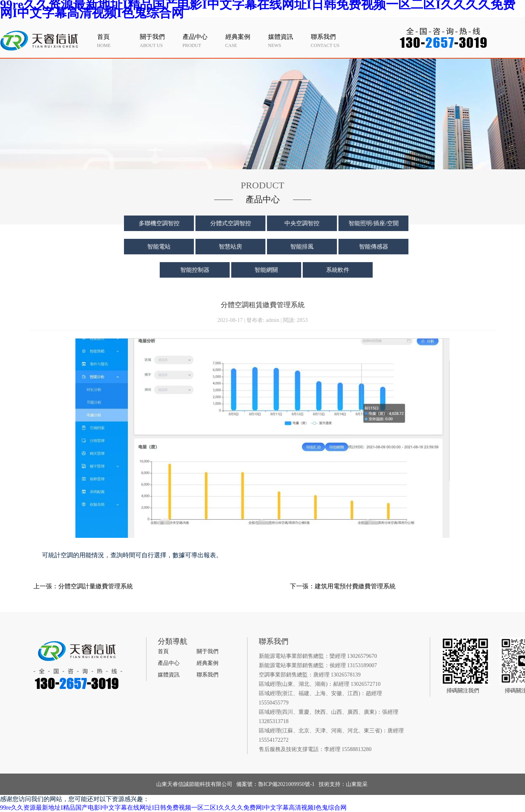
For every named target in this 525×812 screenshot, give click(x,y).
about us (159, 40)
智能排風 (302, 247)
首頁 (163, 651)
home (117, 40)
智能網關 (266, 270)
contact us (330, 40)
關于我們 (208, 651)
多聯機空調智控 (159, 223)
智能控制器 (195, 270)
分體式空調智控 (231, 223)
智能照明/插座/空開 (373, 223)
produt (202, 40)
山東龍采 (357, 784)
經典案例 (208, 663)
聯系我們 (208, 675)
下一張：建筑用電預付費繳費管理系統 (343, 586)
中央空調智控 (302, 223)
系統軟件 (338, 270)
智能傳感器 (374, 247)
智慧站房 (230, 247)
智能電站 (159, 247)
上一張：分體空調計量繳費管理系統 (83, 586)
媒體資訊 (169, 675)
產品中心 (169, 663)
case (245, 40)
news (288, 40)
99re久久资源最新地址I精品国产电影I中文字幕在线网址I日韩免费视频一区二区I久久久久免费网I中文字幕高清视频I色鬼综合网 (173, 808)
